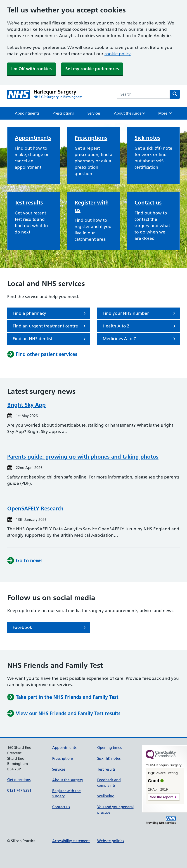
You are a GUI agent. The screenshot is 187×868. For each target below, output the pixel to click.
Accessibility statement (71, 841)
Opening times (109, 748)
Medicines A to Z (140, 339)
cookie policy (118, 54)
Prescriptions (63, 113)
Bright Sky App (26, 405)
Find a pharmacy (50, 313)
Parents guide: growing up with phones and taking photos (83, 457)
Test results (29, 203)
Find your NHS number (140, 313)
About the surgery (129, 113)
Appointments (27, 113)
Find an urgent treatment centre (50, 326)
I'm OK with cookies (31, 69)
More (165, 113)
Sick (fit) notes (109, 758)
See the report (161, 797)
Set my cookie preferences (92, 69)
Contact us (148, 203)
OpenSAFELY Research (36, 509)
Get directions (19, 780)
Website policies (111, 841)
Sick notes (147, 138)
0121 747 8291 (19, 790)
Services (94, 113)
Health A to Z (140, 326)
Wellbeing (106, 796)
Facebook (50, 628)
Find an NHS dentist (50, 339)
